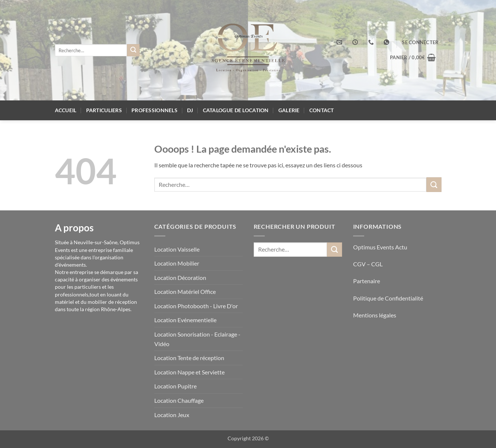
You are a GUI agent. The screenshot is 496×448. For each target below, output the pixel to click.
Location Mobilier (177, 263)
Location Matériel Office (185, 291)
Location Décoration (180, 278)
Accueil (66, 110)
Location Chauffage (179, 400)
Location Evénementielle (185, 320)
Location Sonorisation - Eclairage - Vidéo (197, 339)
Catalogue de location (236, 110)
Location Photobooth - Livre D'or (196, 306)
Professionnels (154, 110)
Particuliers (104, 110)
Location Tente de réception (189, 358)
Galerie (289, 110)
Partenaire (367, 281)
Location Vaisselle (177, 249)
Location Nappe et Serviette (189, 372)
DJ (190, 110)
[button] (420, 42)
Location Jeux (172, 415)
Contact (322, 110)
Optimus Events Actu (380, 247)
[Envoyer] (133, 50)
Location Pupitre (175, 386)
